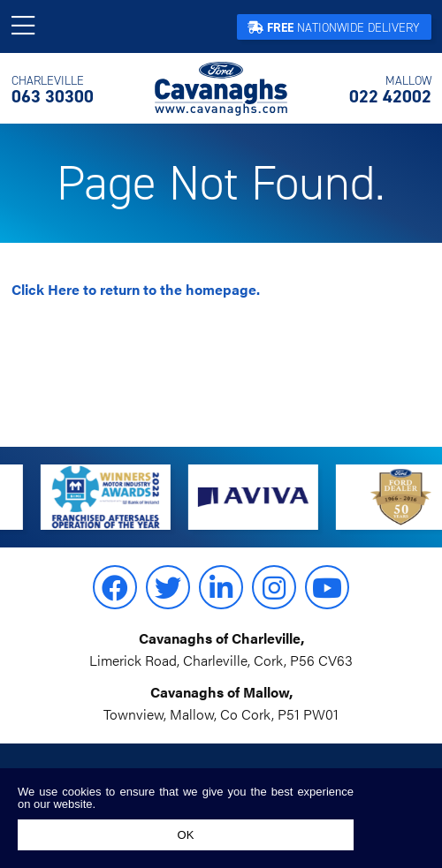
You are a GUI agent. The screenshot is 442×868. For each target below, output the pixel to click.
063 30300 (53, 90)
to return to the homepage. (136, 289)
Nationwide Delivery (334, 28)
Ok (186, 835)
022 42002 (390, 90)
